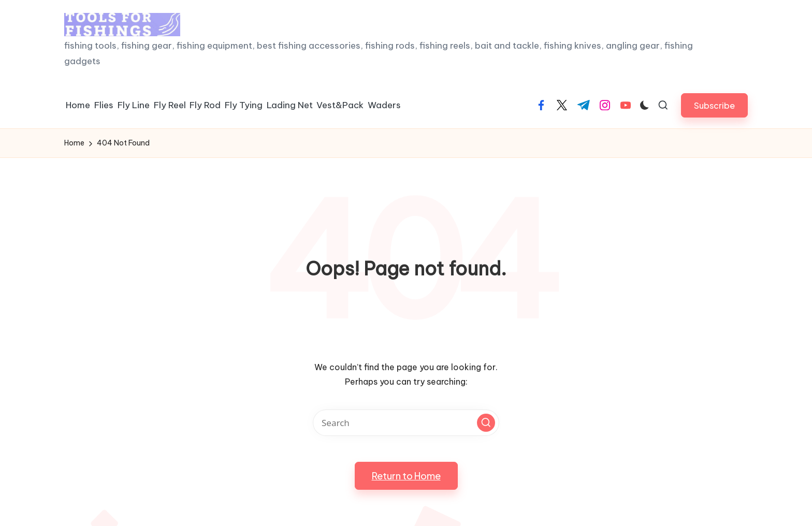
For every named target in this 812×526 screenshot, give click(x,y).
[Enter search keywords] (406, 423)
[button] (714, 105)
